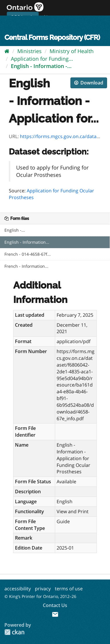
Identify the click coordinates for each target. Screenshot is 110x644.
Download (89, 83)
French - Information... (26, 266)
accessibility (18, 589)
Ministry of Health (72, 51)
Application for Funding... (42, 59)
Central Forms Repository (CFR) (52, 37)
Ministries (29, 51)
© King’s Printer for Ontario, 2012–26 (40, 596)
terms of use (69, 589)
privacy (43, 589)
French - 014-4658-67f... (28, 254)
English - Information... (27, 242)
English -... (15, 230)
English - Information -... (41, 66)
